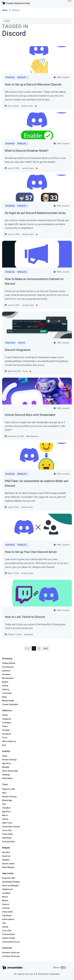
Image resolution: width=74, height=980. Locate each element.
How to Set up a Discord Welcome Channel (33, 84)
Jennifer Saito (27, 106)
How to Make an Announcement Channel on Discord (34, 281)
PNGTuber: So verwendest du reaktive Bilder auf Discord (37, 483)
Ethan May (29, 634)
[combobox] (37, 21)
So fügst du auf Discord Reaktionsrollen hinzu (35, 213)
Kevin (25, 371)
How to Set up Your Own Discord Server (31, 552)
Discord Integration (18, 350)
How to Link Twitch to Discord (25, 617)
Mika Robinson (32, 436)
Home (5, 10)
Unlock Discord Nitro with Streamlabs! (30, 415)
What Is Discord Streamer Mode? (27, 151)
